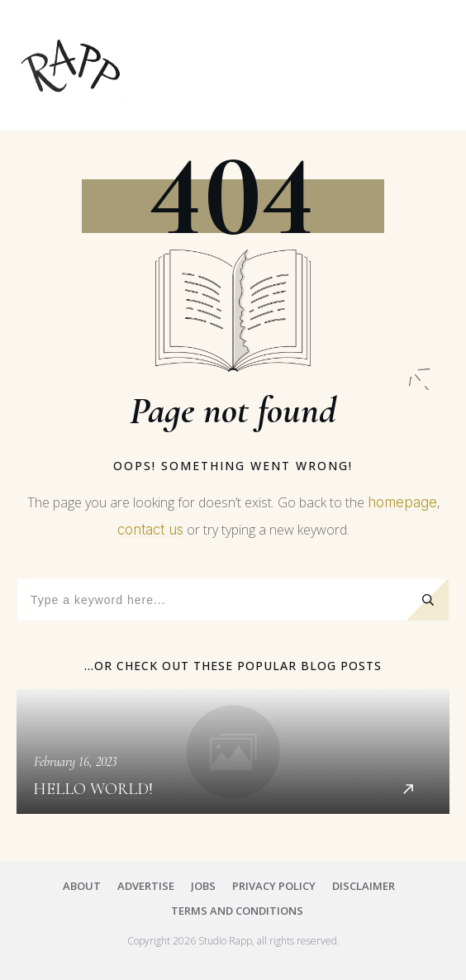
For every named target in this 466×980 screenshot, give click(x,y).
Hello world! (233, 752)
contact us (150, 530)
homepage (402, 502)
